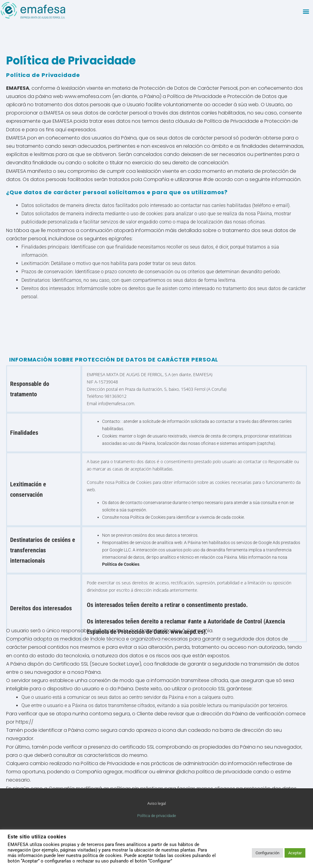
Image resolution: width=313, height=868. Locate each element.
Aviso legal (157, 803)
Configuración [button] (267, 853)
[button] (306, 11)
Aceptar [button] (295, 853)
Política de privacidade (157, 816)
